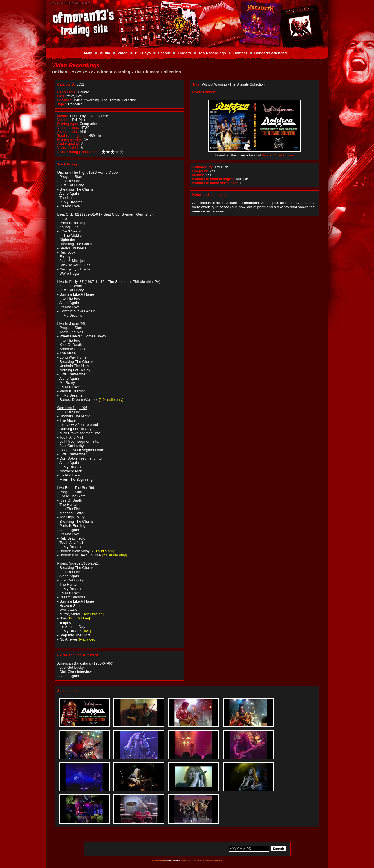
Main (88, 53)
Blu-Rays (143, 53)
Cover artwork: (204, 92)
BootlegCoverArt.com (278, 155)
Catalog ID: (66, 84)
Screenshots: (68, 691)
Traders (184, 53)
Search (164, 53)
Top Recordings (212, 53)
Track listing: (68, 164)
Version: (64, 120)
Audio (105, 53)
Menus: (198, 175)
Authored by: (203, 167)
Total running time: (73, 136)
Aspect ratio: (68, 132)
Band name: (67, 92)
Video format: (68, 128)
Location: (65, 100)
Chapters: (200, 171)
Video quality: (68, 147)
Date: (62, 96)
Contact (240, 53)
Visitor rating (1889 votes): (79, 152)
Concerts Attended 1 (272, 53)
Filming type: (68, 124)
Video (123, 53)
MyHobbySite (173, 861)
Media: (63, 116)
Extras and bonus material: (79, 655)
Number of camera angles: (214, 179)
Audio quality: (69, 144)
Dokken (60, 72)
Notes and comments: (210, 195)
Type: (62, 104)
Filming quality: (70, 140)
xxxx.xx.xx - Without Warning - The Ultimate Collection (126, 72)
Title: (197, 84)
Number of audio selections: (215, 183)
